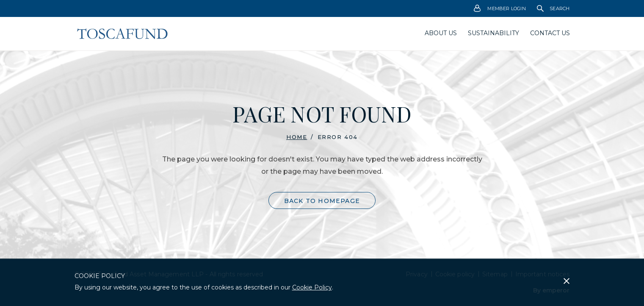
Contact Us (550, 33)
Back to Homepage (322, 201)
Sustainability (493, 33)
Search (553, 8)
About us (441, 33)
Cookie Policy (312, 287)
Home (297, 137)
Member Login (500, 9)
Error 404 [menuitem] (338, 137)
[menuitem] (500, 8)
